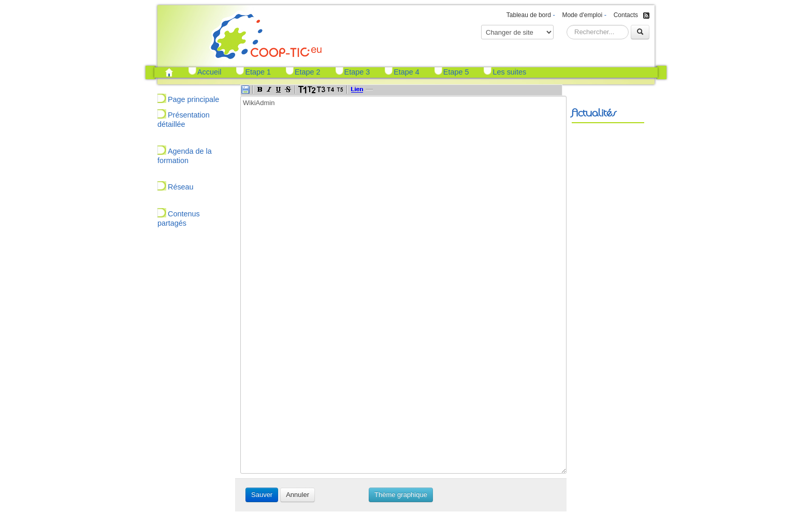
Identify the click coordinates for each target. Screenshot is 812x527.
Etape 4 (407, 72)
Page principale (193, 99)
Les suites (509, 72)
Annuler (298, 495)
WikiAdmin (403, 285)
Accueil (209, 72)
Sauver (262, 495)
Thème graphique (401, 495)
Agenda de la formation (185, 156)
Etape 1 (258, 72)
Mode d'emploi (582, 15)
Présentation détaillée (184, 120)
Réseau (181, 187)
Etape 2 (308, 72)
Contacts (626, 15)
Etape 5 (456, 72)
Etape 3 (357, 72)
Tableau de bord (529, 15)
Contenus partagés (179, 218)
